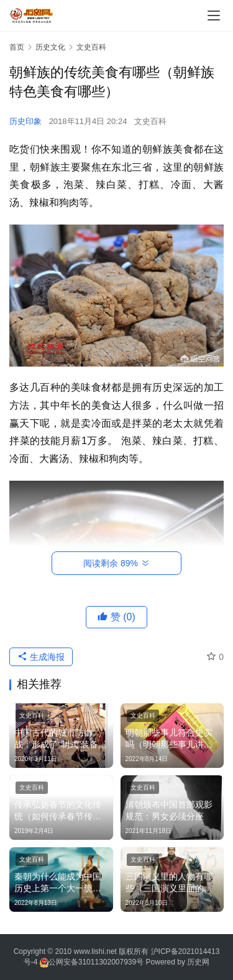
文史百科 (150, 121)
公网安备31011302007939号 (96, 962)
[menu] (214, 16)
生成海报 (41, 657)
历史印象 (25, 121)
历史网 (198, 962)
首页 (17, 47)
